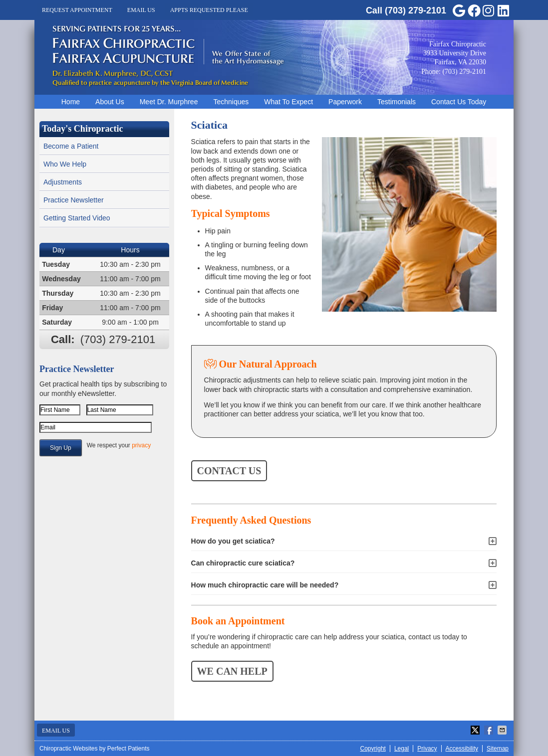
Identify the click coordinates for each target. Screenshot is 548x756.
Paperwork (345, 102)
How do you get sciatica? (233, 541)
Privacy (427, 749)
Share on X (476, 730)
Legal (402, 749)
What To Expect (288, 102)
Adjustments (63, 182)
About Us (110, 102)
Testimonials (397, 102)
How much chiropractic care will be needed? (265, 585)
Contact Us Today (459, 102)
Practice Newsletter (74, 200)
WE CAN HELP (232, 671)
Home (71, 102)
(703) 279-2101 (415, 10)
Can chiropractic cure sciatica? (243, 563)
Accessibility (462, 749)
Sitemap (498, 749)
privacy (141, 445)
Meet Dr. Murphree (169, 102)
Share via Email (503, 730)
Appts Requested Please (209, 10)
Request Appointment (77, 10)
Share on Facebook (490, 730)
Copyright (373, 749)
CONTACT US (229, 471)
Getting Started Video (77, 218)
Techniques (231, 102)
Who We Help (65, 164)
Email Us (141, 10)
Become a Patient (71, 146)
